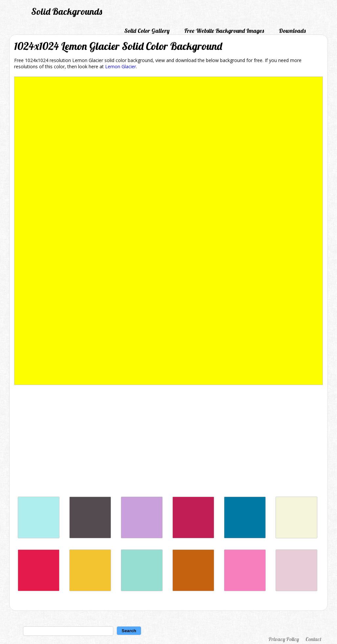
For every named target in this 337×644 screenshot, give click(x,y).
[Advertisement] (168, 442)
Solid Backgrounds (67, 11)
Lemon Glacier (121, 66)
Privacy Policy (284, 639)
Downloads (292, 31)
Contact (313, 639)
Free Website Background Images (224, 31)
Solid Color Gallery (147, 31)
